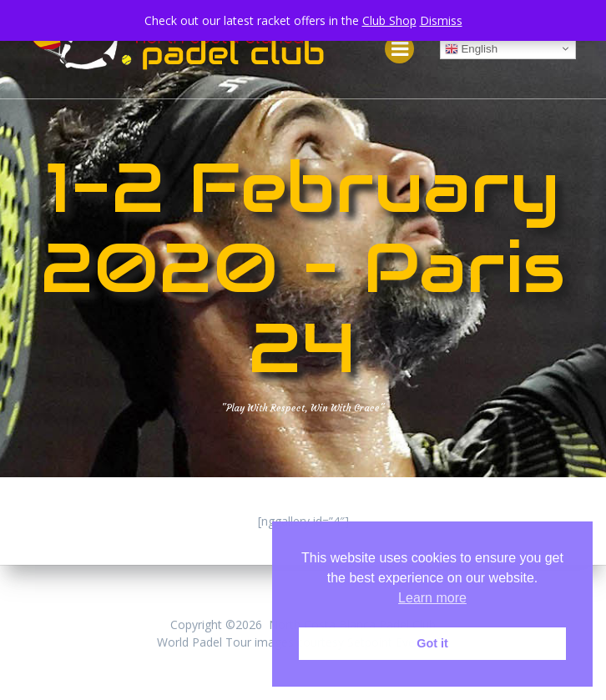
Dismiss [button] (441, 20)
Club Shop (389, 20)
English (471, 49)
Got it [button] (432, 643)
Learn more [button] (432, 598)
